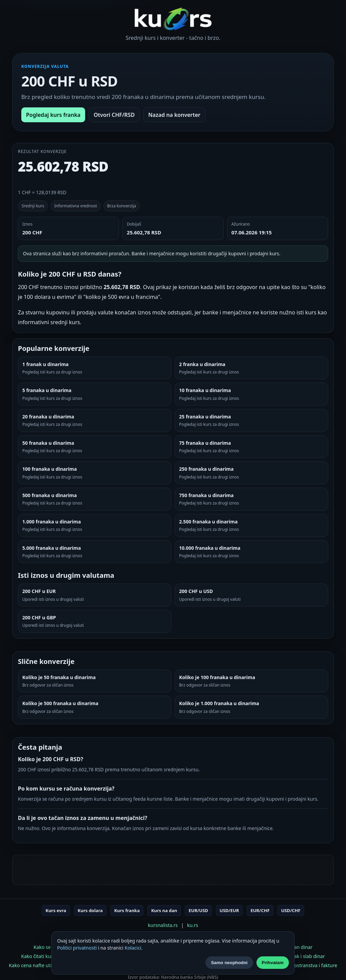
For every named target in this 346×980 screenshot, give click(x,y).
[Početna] (173, 19)
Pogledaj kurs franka (53, 115)
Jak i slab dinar (309, 956)
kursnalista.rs (163, 925)
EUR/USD (198, 910)
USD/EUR (229, 910)
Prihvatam (273, 963)
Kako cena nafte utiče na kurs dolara (49, 965)
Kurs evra (56, 910)
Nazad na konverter (174, 115)
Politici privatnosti (77, 948)
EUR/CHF (260, 910)
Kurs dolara (90, 910)
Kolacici (133, 948)
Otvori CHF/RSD (114, 115)
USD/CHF (291, 910)
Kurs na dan (164, 910)
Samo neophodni (229, 963)
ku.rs (193, 925)
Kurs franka (127, 910)
